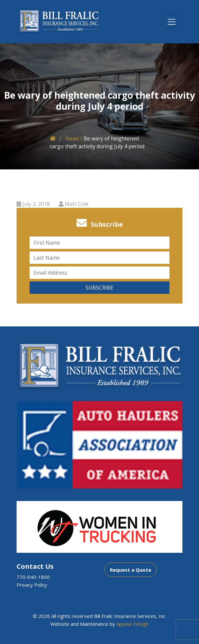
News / (74, 138)
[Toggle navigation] (172, 22)
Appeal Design (133, 624)
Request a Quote (131, 570)
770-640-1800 (33, 577)
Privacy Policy (32, 585)
